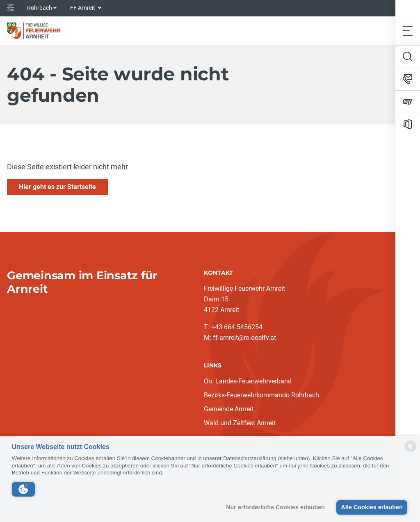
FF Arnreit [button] (83, 8)
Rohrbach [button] (40, 8)
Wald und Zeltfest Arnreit (240, 423)
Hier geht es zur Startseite (57, 187)
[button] (23, 489)
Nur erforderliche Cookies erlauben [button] (275, 507)
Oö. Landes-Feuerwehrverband (248, 381)
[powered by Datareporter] (411, 451)
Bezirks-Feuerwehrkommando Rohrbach (261, 395)
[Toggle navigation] (408, 31)
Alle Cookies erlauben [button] (372, 507)
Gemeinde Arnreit (229, 409)
